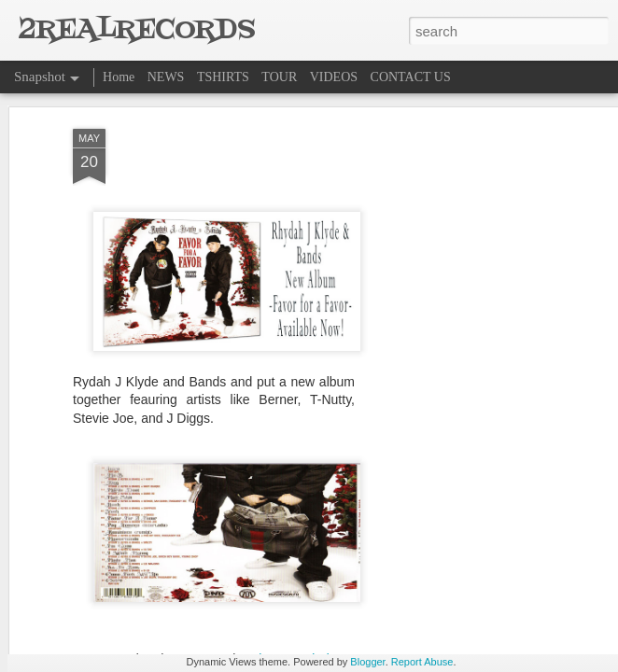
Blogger (367, 662)
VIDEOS (334, 77)
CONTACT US (411, 77)
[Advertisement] (457, 311)
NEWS (166, 77)
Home (119, 77)
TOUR (279, 77)
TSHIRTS (223, 77)
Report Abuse (422, 662)
